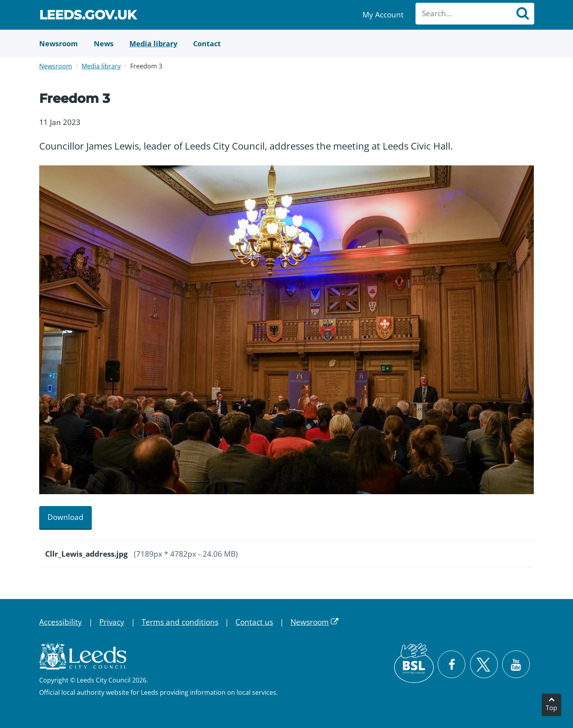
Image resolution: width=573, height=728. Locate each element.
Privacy (112, 622)
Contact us (254, 622)
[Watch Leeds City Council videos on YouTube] (516, 664)
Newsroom (56, 66)
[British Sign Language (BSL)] (414, 663)
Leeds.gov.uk (88, 16)
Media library (101, 66)
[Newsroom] (59, 44)
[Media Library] (153, 44)
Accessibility (61, 622)
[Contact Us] (207, 44)
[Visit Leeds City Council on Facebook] (452, 664)
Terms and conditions (180, 622)
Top (551, 708)
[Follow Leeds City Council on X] (484, 664)
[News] (104, 44)
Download (65, 517)
